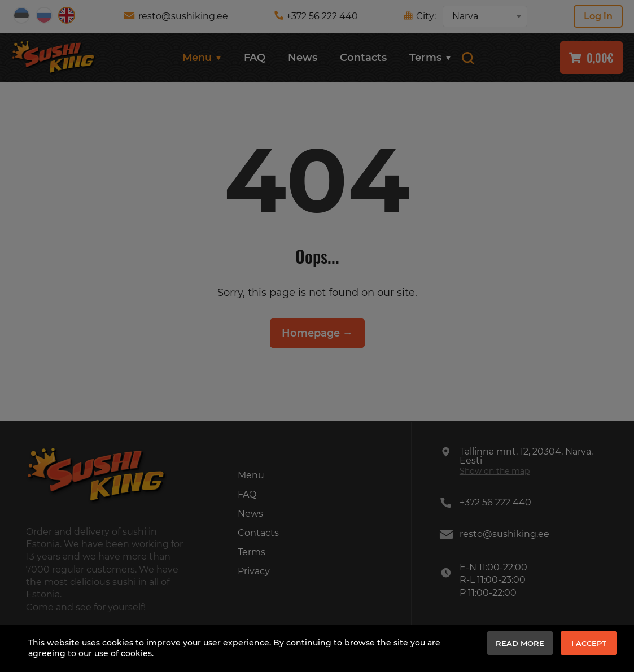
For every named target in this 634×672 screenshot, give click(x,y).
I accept (589, 643)
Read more (520, 643)
